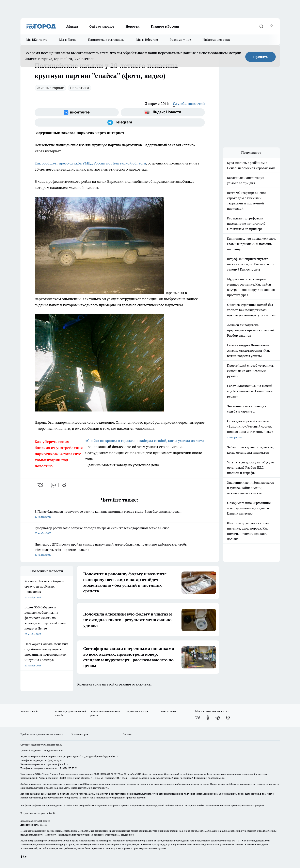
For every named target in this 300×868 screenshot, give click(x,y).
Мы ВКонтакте (37, 40)
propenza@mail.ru (74, 756)
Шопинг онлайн (29, 711)
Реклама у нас (180, 40)
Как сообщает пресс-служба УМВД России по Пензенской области (90, 163)
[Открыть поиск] (262, 26)
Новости (133, 26)
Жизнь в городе (50, 88)
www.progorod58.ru (51, 745)
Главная (127, 734)
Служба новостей (189, 104)
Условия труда (80, 734)
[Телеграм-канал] (120, 122)
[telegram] (65, 485)
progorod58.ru (82, 784)
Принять (260, 57)
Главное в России (165, 26)
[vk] (41, 485)
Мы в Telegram (147, 40)
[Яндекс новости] (163, 112)
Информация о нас (216, 40)
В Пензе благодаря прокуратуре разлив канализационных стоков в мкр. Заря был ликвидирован (120, 514)
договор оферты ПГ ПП (34, 825)
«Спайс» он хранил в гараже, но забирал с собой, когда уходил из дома (145, 441)
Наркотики (80, 88)
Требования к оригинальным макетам (42, 734)
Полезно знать (168, 711)
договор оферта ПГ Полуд (35, 821)
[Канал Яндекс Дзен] (228, 718)
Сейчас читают (102, 26)
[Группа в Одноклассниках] (208, 718)
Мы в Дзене (68, 40)
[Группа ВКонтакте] (77, 112)
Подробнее (127, 835)
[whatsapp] (53, 485)
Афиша (72, 26)
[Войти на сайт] (272, 26)
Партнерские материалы (106, 40)
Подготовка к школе (136, 711)
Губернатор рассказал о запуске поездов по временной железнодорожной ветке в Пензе (120, 531)
